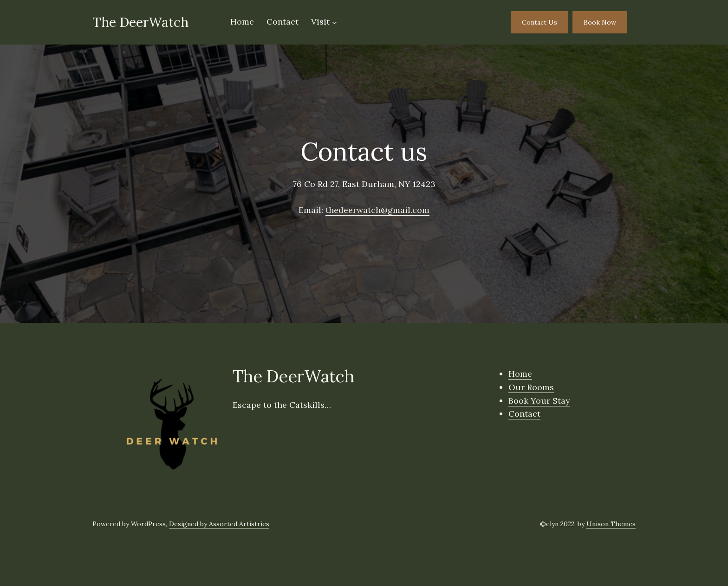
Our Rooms (531, 387)
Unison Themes (611, 524)
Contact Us (539, 22)
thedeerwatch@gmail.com (377, 210)
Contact (524, 414)
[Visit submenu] (335, 23)
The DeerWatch (140, 22)
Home (520, 374)
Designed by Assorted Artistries (219, 524)
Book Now (600, 22)
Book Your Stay (539, 401)
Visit (320, 22)
